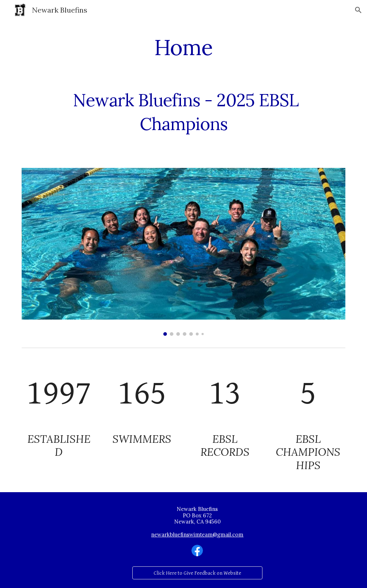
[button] (358, 10)
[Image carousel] (184, 252)
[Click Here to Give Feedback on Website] (197, 573)
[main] (184, 47)
